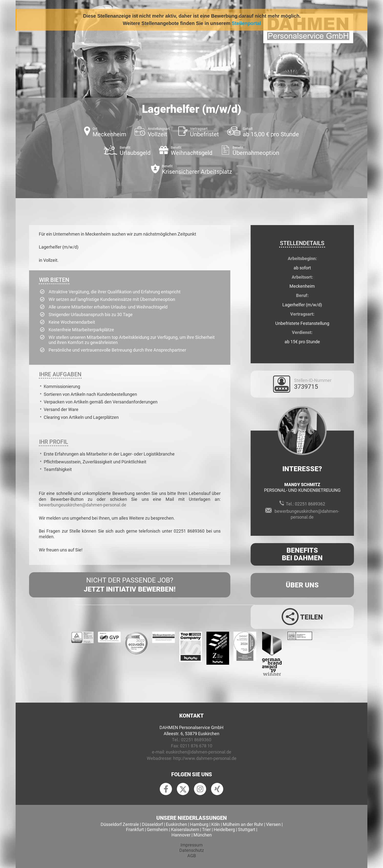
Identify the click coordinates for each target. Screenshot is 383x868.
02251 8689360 (196, 740)
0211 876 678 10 (196, 746)
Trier (206, 829)
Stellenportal (246, 23)
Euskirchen (176, 824)
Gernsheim (157, 829)
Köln (216, 824)
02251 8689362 (310, 504)
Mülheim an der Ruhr (243, 824)
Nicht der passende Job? (130, 585)
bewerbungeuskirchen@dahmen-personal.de (83, 505)
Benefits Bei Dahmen (302, 554)
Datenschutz (192, 850)
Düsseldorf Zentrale (120, 824)
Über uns (302, 585)
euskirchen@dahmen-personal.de (199, 752)
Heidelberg (224, 829)
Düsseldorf (152, 824)
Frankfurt (135, 829)
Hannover (181, 835)
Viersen (273, 824)
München (203, 835)
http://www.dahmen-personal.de (205, 758)
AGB (192, 856)
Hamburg (199, 824)
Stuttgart (247, 829)
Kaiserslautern (185, 829)
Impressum (192, 845)
